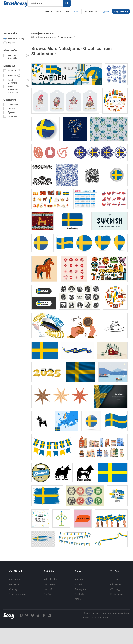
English (79, 580)
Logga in (105, 11)
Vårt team (115, 584)
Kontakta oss (117, 594)
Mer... (78, 599)
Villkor (86, 618)
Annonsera (50, 584)
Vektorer (49, 11)
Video (67, 11)
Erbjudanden (51, 580)
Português (80, 589)
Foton (59, 11)
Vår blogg (115, 589)
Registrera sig (121, 11)
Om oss (114, 580)
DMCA (47, 594)
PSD (76, 11)
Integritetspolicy (100, 618)
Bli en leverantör (18, 594)
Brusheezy (15, 580)
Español (79, 584)
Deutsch (79, 594)
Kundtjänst (50, 589)
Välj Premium (91, 11)
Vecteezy (14, 584)
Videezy (13, 589)
